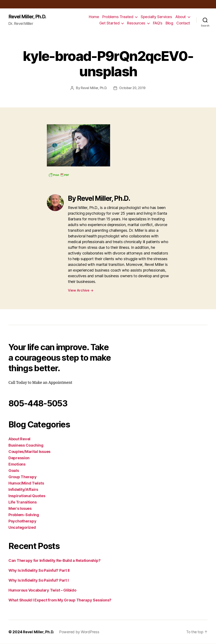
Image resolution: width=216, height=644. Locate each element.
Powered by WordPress (80, 632)
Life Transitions (23, 502)
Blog (169, 23)
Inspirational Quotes (27, 496)
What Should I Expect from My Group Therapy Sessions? (60, 600)
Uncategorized (22, 528)
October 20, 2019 (133, 88)
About (181, 17)
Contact (183, 23)
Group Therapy (23, 477)
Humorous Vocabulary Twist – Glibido (42, 590)
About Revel (19, 439)
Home (94, 17)
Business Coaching (26, 445)
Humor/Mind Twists (26, 483)
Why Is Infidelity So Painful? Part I (38, 580)
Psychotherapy (22, 521)
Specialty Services (156, 17)
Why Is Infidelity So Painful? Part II (39, 571)
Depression (19, 458)
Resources (136, 23)
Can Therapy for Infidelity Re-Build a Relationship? (54, 561)
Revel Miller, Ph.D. (29, 17)
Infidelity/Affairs (23, 490)
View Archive (81, 291)
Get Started (109, 23)
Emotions (17, 464)
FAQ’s (158, 23)
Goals (14, 471)
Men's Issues (20, 509)
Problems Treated (118, 17)
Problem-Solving (24, 515)
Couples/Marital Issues (29, 452)
